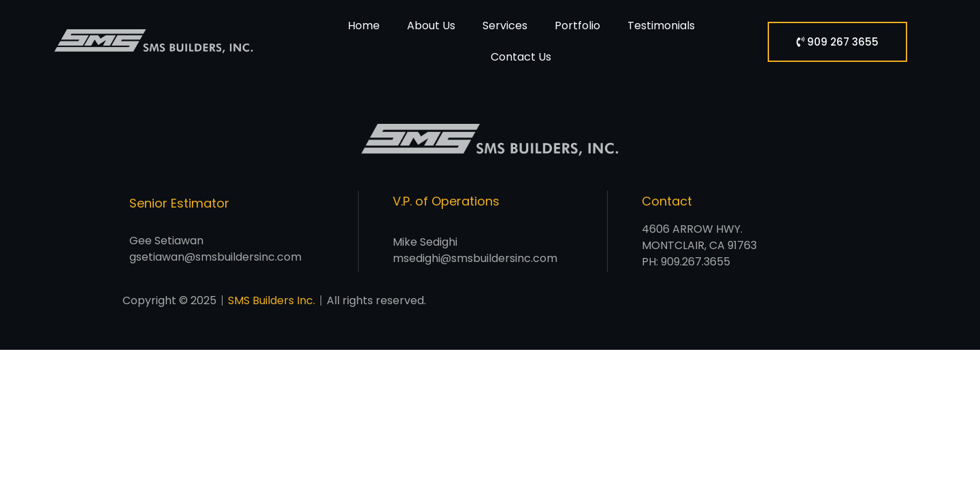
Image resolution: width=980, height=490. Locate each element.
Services (505, 26)
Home (364, 26)
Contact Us (521, 57)
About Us (431, 26)
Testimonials (661, 26)
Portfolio (577, 26)
